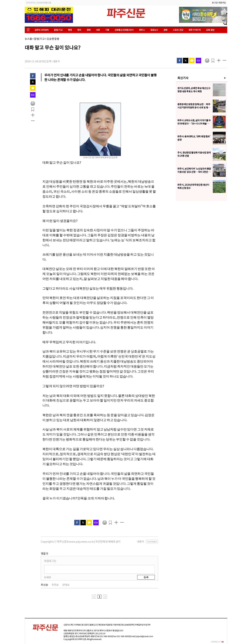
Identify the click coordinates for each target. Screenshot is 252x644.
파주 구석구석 (195, 30)
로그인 (215, 2)
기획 (107, 30)
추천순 (55, 585)
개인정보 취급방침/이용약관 (109, 625)
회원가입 (222, 2)
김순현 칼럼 (53, 39)
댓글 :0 (44, 553)
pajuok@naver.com (144, 636)
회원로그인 (50, 561)
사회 (98, 30)
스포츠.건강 (178, 30)
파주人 (142, 30)
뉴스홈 (28, 39)
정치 (79, 30)
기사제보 (77, 625)
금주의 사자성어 (42, 30)
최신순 (44, 585)
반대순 (66, 585)
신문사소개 (68, 625)
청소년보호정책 (127, 625)
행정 (70, 30)
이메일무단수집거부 (143, 625)
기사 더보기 (152, 542)
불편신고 (93, 625)
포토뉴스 (154, 30)
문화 (166, 30)
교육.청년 (210, 30)
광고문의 (85, 625)
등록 (146, 577)
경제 (89, 30)
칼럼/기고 (58, 30)
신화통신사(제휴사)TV (124, 30)
